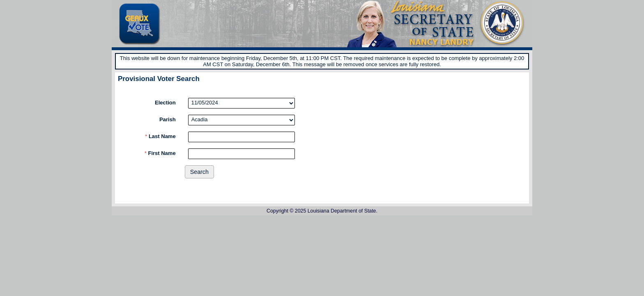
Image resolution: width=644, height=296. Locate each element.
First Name (160, 153)
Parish (168, 119)
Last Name (160, 136)
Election (165, 103)
